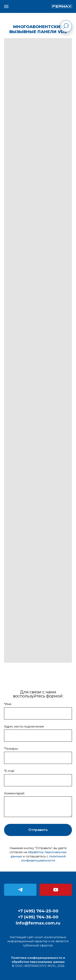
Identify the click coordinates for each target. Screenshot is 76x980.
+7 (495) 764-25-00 (38, 911)
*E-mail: (9, 771)
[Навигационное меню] (6, 6)
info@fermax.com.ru (38, 923)
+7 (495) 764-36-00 (38, 917)
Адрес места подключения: (24, 727)
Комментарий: (14, 793)
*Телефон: (11, 749)
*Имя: (8, 704)
